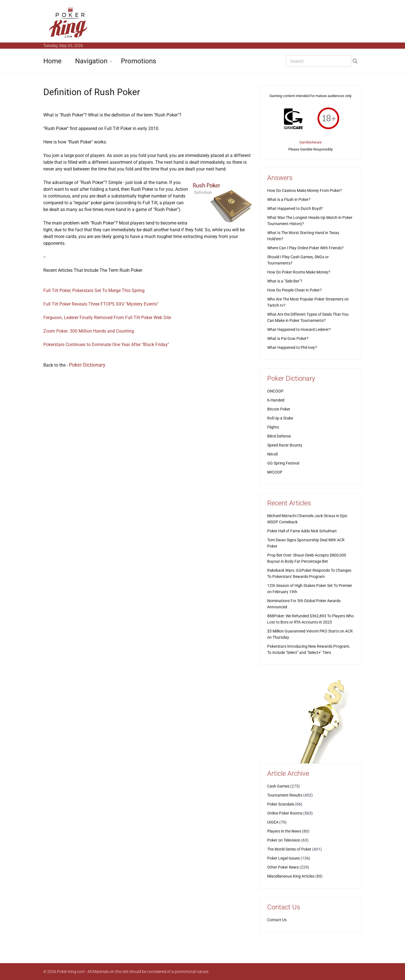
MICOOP (275, 472)
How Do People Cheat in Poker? (294, 290)
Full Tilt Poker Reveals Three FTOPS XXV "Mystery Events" (101, 304)
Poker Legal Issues (283, 858)
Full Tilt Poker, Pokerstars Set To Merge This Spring (94, 291)
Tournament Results (285, 795)
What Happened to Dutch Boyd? (295, 208)
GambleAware (310, 142)
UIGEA (273, 822)
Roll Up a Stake (280, 418)
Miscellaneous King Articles (291, 876)
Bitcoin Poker (279, 409)
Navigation (91, 61)
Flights (273, 427)
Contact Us (277, 920)
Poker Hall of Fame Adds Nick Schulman (302, 531)
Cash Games (278, 786)
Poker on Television (284, 840)
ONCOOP (275, 391)
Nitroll (272, 454)
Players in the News (284, 831)
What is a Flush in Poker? (289, 199)
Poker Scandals (281, 804)
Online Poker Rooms (285, 813)
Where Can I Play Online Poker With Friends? (305, 248)
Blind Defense (279, 436)
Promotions (139, 61)
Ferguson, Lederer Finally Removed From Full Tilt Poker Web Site (107, 318)
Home (52, 61)
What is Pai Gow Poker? (288, 338)
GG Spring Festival (283, 463)
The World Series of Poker (289, 849)
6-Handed (276, 400)
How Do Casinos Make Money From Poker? (305, 190)
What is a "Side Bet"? (285, 281)
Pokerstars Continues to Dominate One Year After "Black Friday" (106, 345)
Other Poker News (283, 867)
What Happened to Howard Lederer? (299, 329)
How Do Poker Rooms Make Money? (299, 272)
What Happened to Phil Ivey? (292, 347)
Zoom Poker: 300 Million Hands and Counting (89, 331)
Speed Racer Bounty (285, 445)
